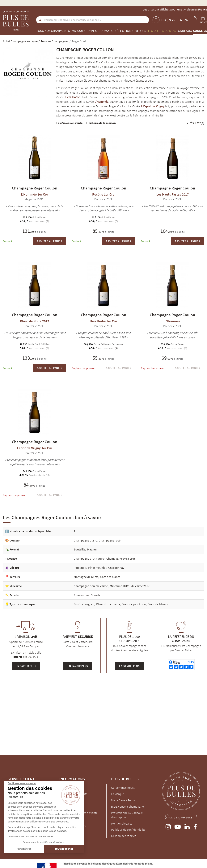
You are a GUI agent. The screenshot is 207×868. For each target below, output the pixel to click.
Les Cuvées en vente (69, 123)
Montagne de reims (86, 577)
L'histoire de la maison (101, 123)
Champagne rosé (110, 540)
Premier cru (81, 595)
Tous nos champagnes (53, 31)
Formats (106, 31)
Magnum (93, 549)
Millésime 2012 (119, 586)
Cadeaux (185, 31)
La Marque (118, 794)
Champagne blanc (85, 540)
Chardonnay (116, 568)
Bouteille (79, 549)
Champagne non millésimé (91, 586)
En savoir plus (26, 666)
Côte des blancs (110, 577)
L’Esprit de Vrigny (153, 106)
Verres (141, 31)
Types (92, 31)
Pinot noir (80, 568)
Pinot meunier (97, 568)
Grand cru (97, 595)
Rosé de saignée (84, 604)
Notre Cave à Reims (123, 800)
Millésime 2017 (140, 586)
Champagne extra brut (121, 558)
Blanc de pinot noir (134, 604)
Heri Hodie (72, 97)
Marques (79, 31)
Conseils (200, 31)
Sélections (124, 31)
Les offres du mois (162, 31)
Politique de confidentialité (128, 829)
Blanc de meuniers (108, 604)
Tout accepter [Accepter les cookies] (31, 849)
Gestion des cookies (124, 836)
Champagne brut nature (89, 558)
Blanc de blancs (158, 604)
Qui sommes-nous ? (123, 788)
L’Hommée (101, 102)
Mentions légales (122, 823)
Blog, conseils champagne (127, 806)
